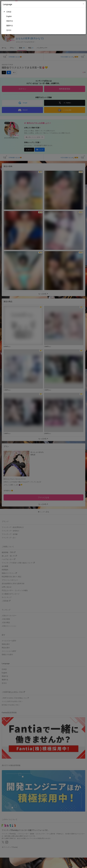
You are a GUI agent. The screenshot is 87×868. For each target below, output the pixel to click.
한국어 (9, 30)
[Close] (83, 4)
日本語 (9, 12)
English (9, 16)
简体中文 (10, 21)
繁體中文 (10, 26)
